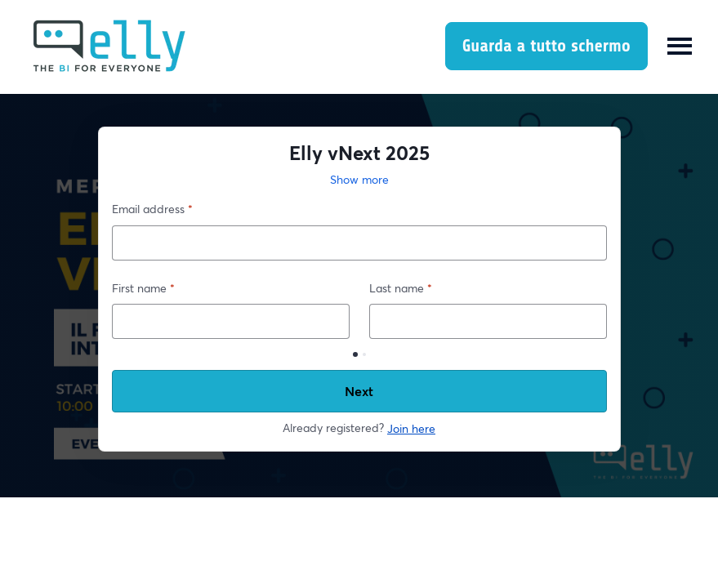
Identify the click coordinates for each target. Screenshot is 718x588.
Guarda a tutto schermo (546, 46)
